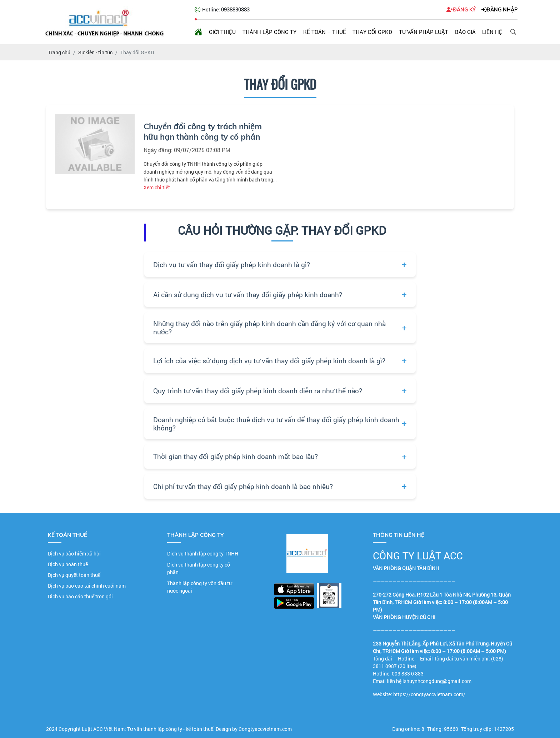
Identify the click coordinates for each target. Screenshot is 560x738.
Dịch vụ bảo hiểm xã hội (74, 553)
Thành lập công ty (269, 32)
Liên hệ (492, 32)
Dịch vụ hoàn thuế (68, 564)
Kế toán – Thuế (325, 32)
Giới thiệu (222, 32)
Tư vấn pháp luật (424, 32)
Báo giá (465, 32)
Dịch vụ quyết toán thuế (74, 575)
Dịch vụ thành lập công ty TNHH (203, 553)
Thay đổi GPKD (372, 32)
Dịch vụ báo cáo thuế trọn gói (80, 596)
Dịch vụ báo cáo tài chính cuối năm (87, 586)
